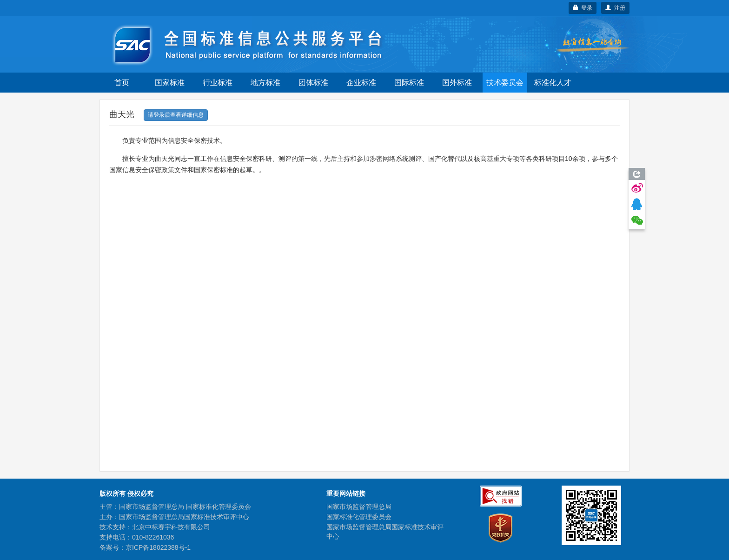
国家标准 (170, 83)
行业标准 (218, 83)
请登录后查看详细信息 (176, 115)
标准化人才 (553, 83)
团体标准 (313, 83)
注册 (615, 8)
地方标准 (265, 83)
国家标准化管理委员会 (359, 517)
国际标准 (409, 83)
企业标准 (361, 83)
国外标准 (457, 83)
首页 (122, 83)
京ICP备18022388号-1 (158, 547)
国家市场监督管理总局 (359, 507)
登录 (583, 8)
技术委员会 (505, 83)
